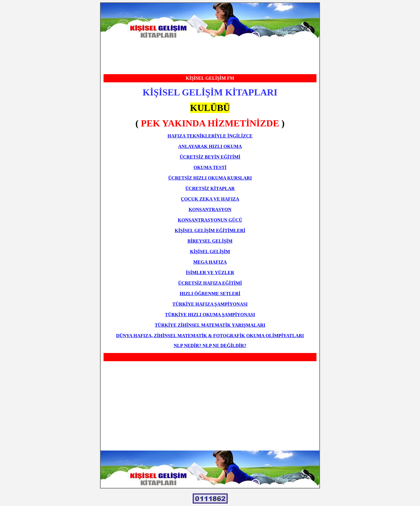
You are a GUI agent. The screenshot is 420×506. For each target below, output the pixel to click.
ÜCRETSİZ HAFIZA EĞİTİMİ (210, 283)
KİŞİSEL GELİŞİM (210, 252)
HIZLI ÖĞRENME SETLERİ (210, 294)
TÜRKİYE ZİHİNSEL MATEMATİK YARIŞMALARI (210, 325)
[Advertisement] (210, 56)
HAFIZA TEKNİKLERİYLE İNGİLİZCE (210, 136)
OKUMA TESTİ (210, 167)
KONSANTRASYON (210, 209)
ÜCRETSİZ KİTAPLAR (210, 188)
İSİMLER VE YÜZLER (210, 273)
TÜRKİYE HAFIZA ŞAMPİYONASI (210, 304)
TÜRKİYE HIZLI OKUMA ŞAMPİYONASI (210, 315)
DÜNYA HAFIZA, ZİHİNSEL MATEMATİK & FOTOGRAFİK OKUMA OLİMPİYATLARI (210, 336)
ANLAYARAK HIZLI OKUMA (210, 146)
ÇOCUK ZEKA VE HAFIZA (210, 199)
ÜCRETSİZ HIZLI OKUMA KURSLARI (210, 178)
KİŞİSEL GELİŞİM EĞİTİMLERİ (210, 231)
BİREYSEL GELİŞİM (210, 241)
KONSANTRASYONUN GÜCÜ (210, 220)
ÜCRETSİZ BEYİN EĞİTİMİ (210, 157)
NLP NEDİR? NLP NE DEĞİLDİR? (210, 346)
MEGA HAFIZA (210, 262)
